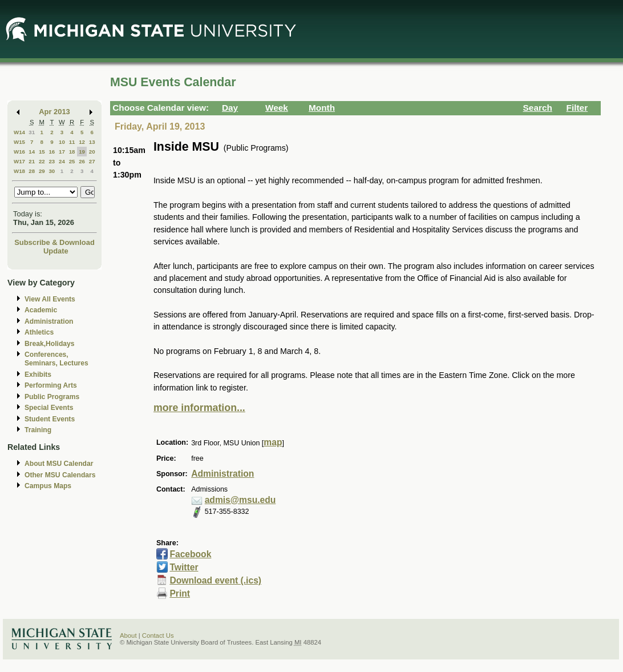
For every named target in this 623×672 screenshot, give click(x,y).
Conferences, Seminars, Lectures (56, 359)
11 (72, 142)
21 (32, 161)
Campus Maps (48, 486)
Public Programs (52, 397)
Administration (49, 321)
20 (92, 152)
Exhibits (38, 375)
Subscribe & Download (54, 242)
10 (62, 142)
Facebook (190, 554)
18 (72, 152)
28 (32, 171)
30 (52, 171)
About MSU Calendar (59, 464)
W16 (19, 152)
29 (42, 171)
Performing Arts (51, 385)
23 (52, 161)
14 (32, 152)
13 (92, 142)
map (273, 442)
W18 (19, 171)
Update (56, 251)
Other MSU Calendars (60, 475)
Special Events (49, 408)
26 (82, 161)
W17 (19, 161)
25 (72, 161)
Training (38, 430)
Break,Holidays (50, 344)
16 (52, 152)
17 (62, 152)
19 (82, 152)
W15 (19, 142)
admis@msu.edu (240, 500)
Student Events (50, 419)
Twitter (184, 567)
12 (82, 142)
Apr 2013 (54, 112)
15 (42, 152)
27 (92, 161)
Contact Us (158, 635)
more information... (199, 408)
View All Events (50, 299)
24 (62, 161)
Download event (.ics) (215, 580)
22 (42, 161)
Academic (41, 310)
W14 (19, 132)
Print (180, 593)
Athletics (39, 332)
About (128, 635)
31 (32, 132)
